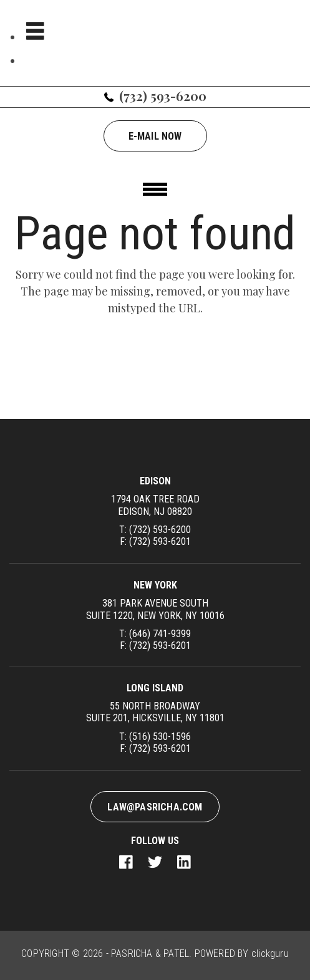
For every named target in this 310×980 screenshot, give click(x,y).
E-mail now (155, 136)
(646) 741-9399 (160, 634)
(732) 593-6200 (163, 96)
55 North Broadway (155, 712)
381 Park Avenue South (155, 609)
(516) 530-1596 (160, 737)
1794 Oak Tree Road (155, 505)
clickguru (270, 954)
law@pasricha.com (155, 807)
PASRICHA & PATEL (150, 954)
